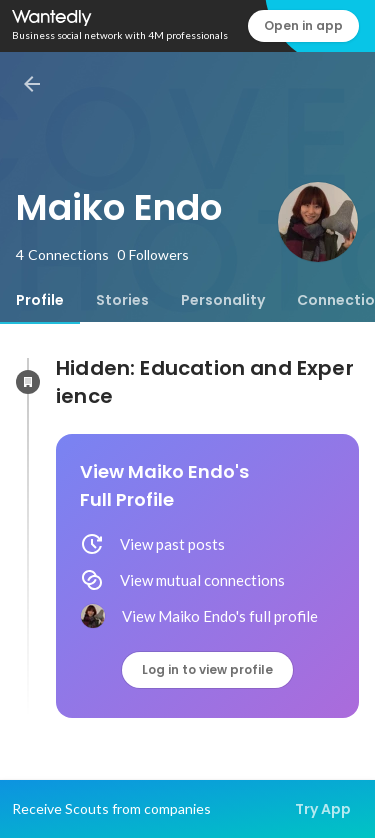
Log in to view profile (207, 669)
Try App (323, 809)
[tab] (40, 300)
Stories (122, 300)
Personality (223, 300)
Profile (40, 300)
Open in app (303, 25)
